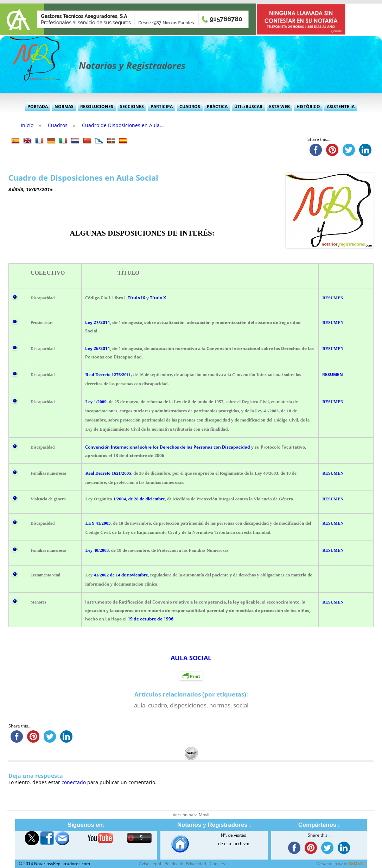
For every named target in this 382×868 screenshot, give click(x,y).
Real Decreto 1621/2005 (108, 473)
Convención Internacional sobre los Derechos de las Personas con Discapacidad (168, 447)
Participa (162, 107)
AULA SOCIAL (191, 658)
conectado (74, 782)
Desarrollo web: (340, 864)
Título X (158, 298)
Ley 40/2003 (97, 550)
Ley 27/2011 (98, 322)
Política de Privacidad (185, 864)
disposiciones (188, 705)
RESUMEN (333, 298)
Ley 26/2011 (98, 348)
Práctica (217, 107)
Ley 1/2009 (96, 402)
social (241, 705)
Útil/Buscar (248, 107)
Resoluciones (97, 107)
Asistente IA (341, 107)
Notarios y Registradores (132, 65)
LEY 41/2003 (98, 523)
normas (220, 705)
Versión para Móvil (191, 815)
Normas (64, 107)
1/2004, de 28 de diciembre (139, 499)
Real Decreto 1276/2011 (108, 374)
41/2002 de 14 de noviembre (121, 575)
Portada (38, 107)
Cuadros (190, 107)
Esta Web (279, 107)
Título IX (136, 298)
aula (140, 705)
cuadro (158, 705)
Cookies (217, 864)
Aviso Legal (150, 864)
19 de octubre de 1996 (151, 619)
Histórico (308, 107)
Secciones (132, 107)
